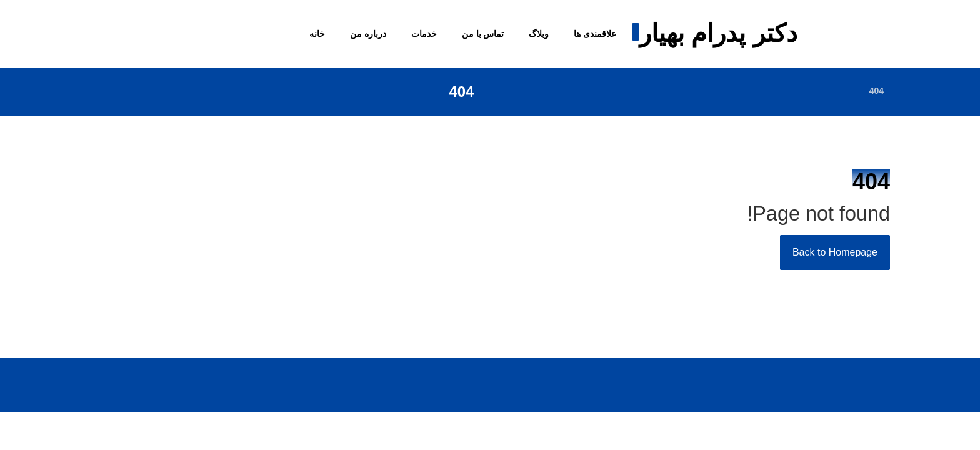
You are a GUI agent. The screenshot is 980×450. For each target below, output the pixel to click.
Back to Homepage (835, 252)
